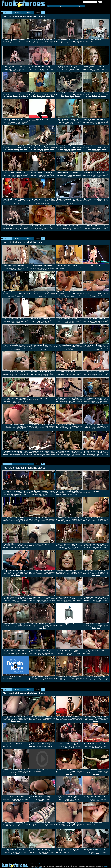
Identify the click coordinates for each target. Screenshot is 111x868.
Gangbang (99, 401)
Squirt (71, 348)
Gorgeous (94, 150)
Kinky (79, 43)
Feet (27, 202)
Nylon (15, 495)
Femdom (20, 43)
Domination (13, 270)
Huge (67, 376)
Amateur (61, 720)
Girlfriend (98, 547)
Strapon (53, 43)
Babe (88, 69)
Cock (22, 429)
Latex (70, 202)
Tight (14, 150)
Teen (74, 176)
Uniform (24, 69)
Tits (16, 43)
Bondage (26, 43)
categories (80, 6)
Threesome (22, 202)
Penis (97, 202)
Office (66, 600)
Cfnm (99, 720)
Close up (89, 375)
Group (44, 176)
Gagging (104, 149)
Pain (101, 230)
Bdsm (8, 43)
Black (99, 96)
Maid (51, 202)
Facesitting (17, 429)
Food (17, 202)
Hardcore (39, 43)
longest (70, 6)
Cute (101, 852)
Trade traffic (40, 864)
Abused (105, 401)
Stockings (76, 348)
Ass (43, 69)
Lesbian (74, 229)
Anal (36, 322)
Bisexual (88, 653)
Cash (105, 295)
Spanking (78, 96)
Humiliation (78, 69)
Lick (17, 71)
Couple (66, 323)
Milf (40, 177)
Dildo (71, 43)
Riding (67, 203)
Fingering (40, 229)
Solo (79, 574)
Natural (72, 124)
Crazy (14, 428)
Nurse (47, 268)
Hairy (18, 295)
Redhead (67, 69)
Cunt (43, 43)
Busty (72, 122)
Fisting (53, 96)
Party (19, 495)
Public (66, 149)
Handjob (39, 69)
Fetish (52, 176)
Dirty (24, 268)
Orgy (26, 773)
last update (61, 6)
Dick (13, 97)
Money (98, 296)
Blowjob (40, 176)
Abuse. (41, 867)
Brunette (12, 43)
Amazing (93, 323)
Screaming (67, 747)
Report (5, 38)
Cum (94, 774)
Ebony (62, 322)
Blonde (67, 122)
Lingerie (72, 96)
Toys (18, 44)
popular (51, 6)
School (71, 177)
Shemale (62, 268)
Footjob (13, 203)
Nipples (97, 574)
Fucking (45, 97)
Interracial (78, 322)
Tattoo (52, 521)
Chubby (14, 601)
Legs (45, 150)
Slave (14, 44)
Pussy (19, 69)
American (23, 295)
